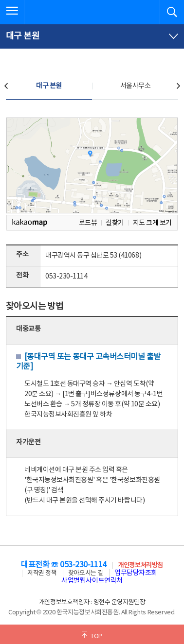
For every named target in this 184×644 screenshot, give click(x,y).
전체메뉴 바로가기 (0, 0)
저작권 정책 (42, 573)
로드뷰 (88, 223)
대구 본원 (49, 86)
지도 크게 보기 (152, 223)
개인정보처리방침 (140, 566)
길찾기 (115, 223)
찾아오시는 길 (86, 573)
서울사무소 (136, 86)
